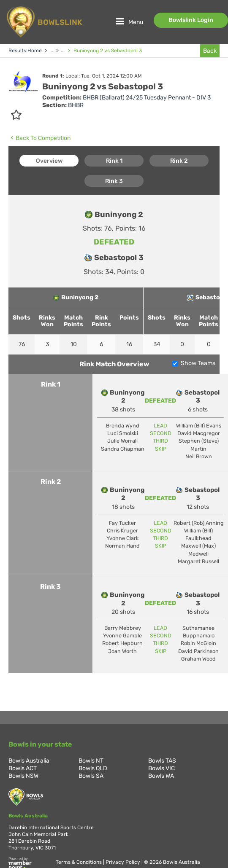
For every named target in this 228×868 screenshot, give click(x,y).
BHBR (76, 105)
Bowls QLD (93, 768)
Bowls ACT (23, 768)
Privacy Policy (123, 862)
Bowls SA (91, 776)
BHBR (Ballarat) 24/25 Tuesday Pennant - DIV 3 (147, 98)
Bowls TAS (162, 761)
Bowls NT (91, 761)
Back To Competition (39, 138)
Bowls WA (161, 776)
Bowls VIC (161, 768)
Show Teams (198, 363)
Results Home (25, 51)
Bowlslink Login (191, 20)
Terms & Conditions (79, 862)
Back (210, 51)
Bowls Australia (29, 761)
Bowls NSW (23, 776)
